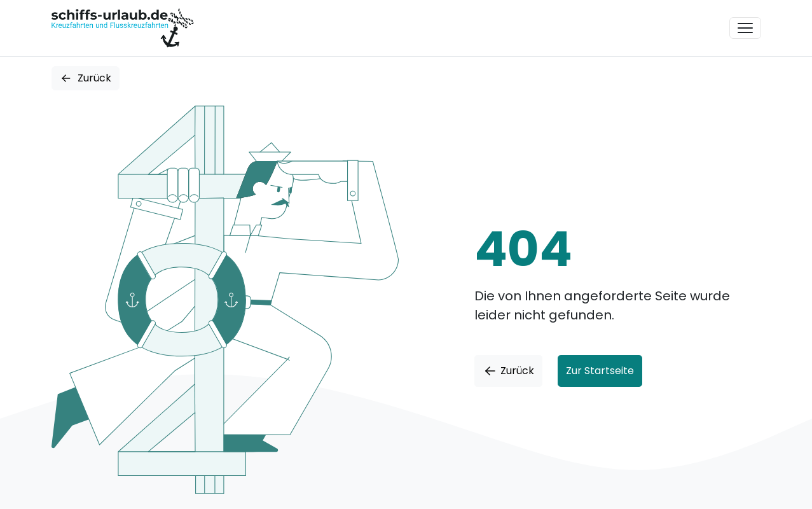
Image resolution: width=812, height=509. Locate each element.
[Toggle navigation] (745, 28)
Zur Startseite (600, 371)
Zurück (86, 78)
